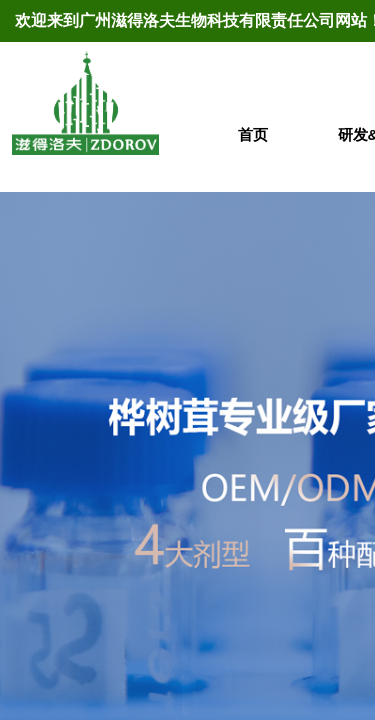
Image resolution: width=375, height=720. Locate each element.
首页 (253, 134)
